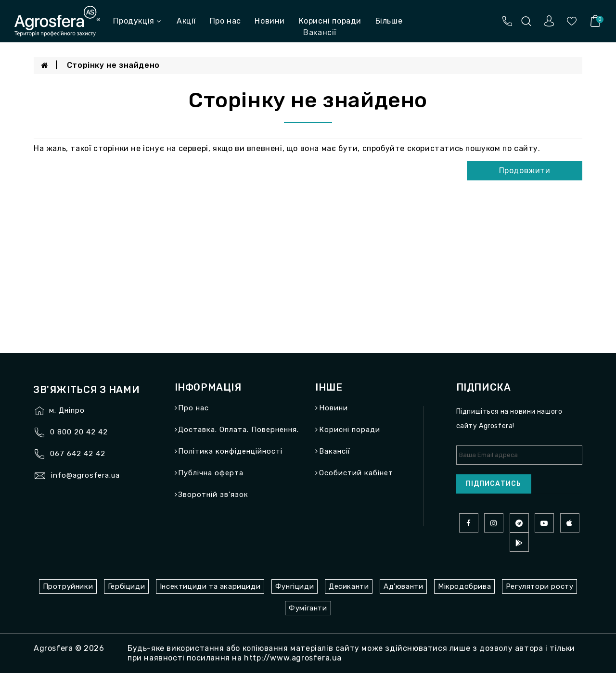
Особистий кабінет (356, 473)
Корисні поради (330, 21)
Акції (186, 21)
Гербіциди (126, 586)
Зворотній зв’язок (213, 495)
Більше (389, 21)
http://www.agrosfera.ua (293, 658)
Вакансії (335, 451)
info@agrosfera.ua (85, 475)
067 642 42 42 (78, 454)
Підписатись (494, 484)
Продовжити (525, 171)
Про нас (225, 21)
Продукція (137, 21)
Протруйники (68, 586)
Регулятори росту (540, 586)
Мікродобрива (464, 586)
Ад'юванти (403, 586)
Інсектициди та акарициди (210, 586)
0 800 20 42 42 (79, 432)
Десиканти (349, 586)
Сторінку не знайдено (113, 65)
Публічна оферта (211, 473)
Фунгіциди (295, 586)
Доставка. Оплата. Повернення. (238, 430)
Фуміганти (308, 608)
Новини (270, 21)
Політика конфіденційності (230, 451)
